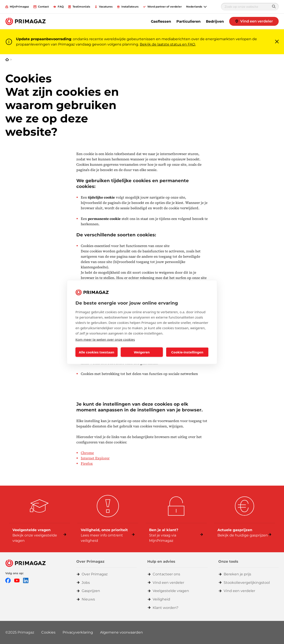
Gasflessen (161, 21)
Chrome (87, 453)
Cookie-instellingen (187, 352)
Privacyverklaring (78, 632)
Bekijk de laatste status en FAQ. (168, 44)
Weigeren (142, 352)
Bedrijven (215, 21)
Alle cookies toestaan (96, 352)
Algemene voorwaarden (121, 632)
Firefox (87, 463)
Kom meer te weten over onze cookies (105, 339)
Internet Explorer (95, 458)
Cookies (48, 632)
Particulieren (188, 21)
